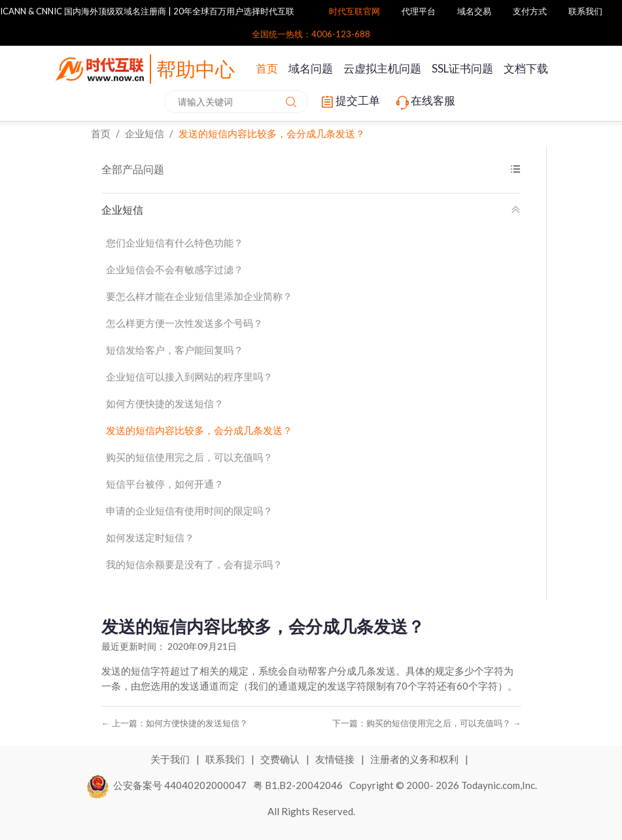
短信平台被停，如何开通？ (165, 484)
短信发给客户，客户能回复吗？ (175, 350)
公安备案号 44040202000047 (167, 785)
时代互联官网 (354, 11)
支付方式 (530, 11)
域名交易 (474, 11)
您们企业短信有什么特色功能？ (175, 243)
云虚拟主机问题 (382, 68)
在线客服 (424, 102)
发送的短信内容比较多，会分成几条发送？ (272, 133)
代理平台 (419, 11)
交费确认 (281, 759)
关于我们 (171, 759)
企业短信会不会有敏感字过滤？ (175, 269)
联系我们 (585, 11)
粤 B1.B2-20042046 (298, 785)
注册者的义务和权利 (415, 759)
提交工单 (349, 102)
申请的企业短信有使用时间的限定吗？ (189, 511)
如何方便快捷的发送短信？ (165, 403)
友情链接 (336, 759)
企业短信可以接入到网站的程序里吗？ (189, 377)
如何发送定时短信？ (150, 537)
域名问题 (311, 68)
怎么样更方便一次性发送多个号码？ (184, 323)
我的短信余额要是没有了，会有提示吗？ (194, 564)
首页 (267, 68)
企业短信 (145, 133)
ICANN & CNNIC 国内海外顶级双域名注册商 (83, 11)
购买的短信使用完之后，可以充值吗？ (189, 457)
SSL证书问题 (462, 68)
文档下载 (526, 68)
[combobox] (236, 102)
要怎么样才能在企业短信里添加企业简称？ (199, 296)
